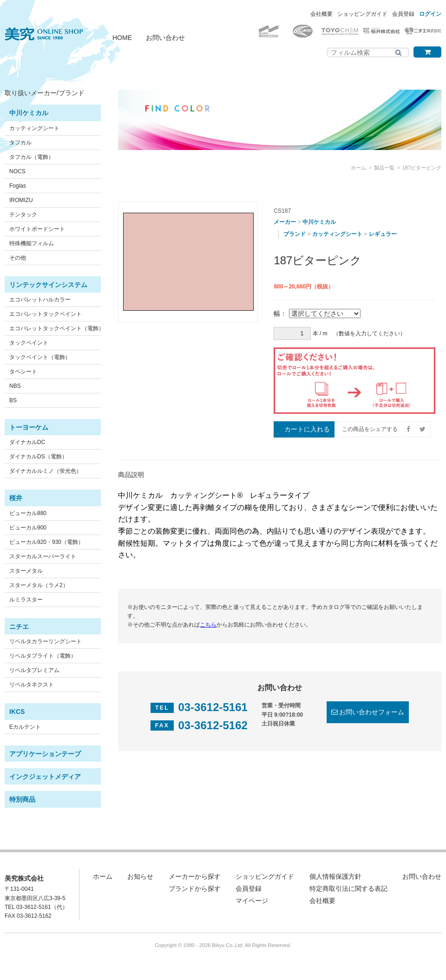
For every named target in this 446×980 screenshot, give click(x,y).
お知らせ (140, 876)
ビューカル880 (28, 513)
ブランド (295, 234)
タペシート (23, 372)
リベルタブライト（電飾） (43, 656)
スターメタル (26, 571)
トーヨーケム (29, 427)
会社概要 (321, 14)
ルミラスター (26, 600)
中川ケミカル (29, 113)
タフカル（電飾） (32, 157)
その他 (18, 258)
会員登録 (403, 14)
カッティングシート (34, 128)
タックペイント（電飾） (40, 357)
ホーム (358, 168)
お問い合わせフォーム (372, 712)
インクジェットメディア (45, 777)
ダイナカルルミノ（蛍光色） (46, 471)
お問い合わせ (165, 38)
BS (13, 400)
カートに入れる (307, 429)
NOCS (17, 171)
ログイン (430, 14)
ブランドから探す (195, 889)
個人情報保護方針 (335, 876)
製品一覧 (384, 168)
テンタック (23, 215)
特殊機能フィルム (32, 243)
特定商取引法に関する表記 (348, 889)
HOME (122, 38)
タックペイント (29, 343)
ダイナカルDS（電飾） (38, 457)
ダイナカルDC (27, 442)
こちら (208, 625)
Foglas (18, 186)
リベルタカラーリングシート (46, 641)
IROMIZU (21, 200)
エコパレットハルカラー (40, 300)
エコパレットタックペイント (46, 314)
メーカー (285, 222)
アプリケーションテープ (45, 754)
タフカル (20, 143)
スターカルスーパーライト (43, 556)
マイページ (252, 901)
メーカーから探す (195, 876)
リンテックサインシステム (48, 285)
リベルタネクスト (32, 685)
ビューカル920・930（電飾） (46, 542)
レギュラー (383, 234)
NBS (15, 386)
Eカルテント (25, 727)
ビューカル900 (28, 528)
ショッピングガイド (362, 14)
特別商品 (22, 799)
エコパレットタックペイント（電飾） (57, 328)
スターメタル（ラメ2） (39, 585)
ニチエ (19, 627)
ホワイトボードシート (37, 229)
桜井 (16, 498)
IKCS (17, 712)
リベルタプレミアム (34, 670)
